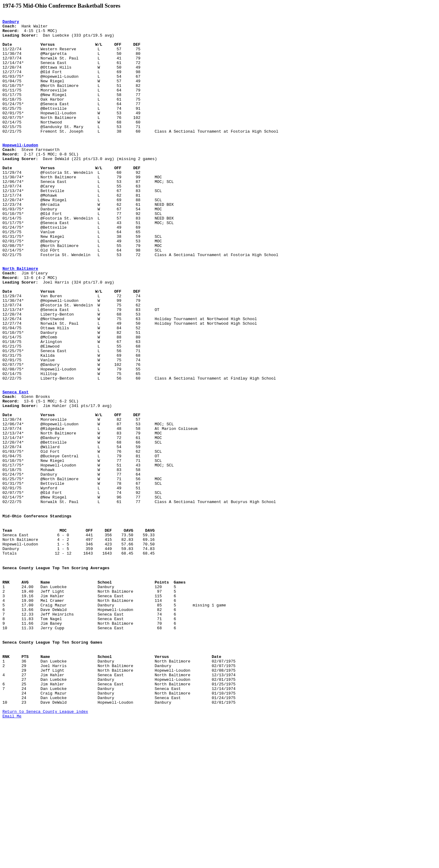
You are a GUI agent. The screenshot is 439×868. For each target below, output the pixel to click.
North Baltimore (20, 320)
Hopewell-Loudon (20, 171)
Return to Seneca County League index (45, 845)
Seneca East (16, 468)
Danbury (11, 23)
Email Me (12, 850)
